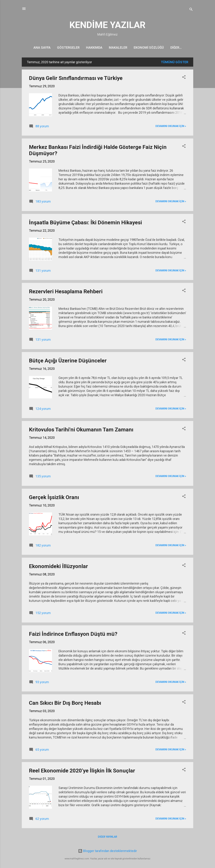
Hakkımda (90, 48)
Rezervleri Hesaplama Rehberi (66, 292)
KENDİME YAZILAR (107, 25)
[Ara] (191, 10)
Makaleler (114, 48)
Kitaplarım (176, 48)
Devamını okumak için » (171, 127)
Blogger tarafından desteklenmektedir (107, 851)
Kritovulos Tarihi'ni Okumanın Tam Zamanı (81, 430)
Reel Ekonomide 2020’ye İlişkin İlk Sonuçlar (82, 771)
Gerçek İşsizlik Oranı (54, 498)
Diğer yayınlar (107, 837)
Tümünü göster (175, 63)
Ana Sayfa (38, 48)
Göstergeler (64, 48)
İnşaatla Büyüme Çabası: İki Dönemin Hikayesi (85, 223)
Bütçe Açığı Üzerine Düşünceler (68, 361)
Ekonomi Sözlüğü (145, 48)
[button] (184, 78)
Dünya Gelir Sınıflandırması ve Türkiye (76, 79)
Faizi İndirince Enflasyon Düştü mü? (73, 635)
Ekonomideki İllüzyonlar (58, 567)
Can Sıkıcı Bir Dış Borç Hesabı (65, 704)
